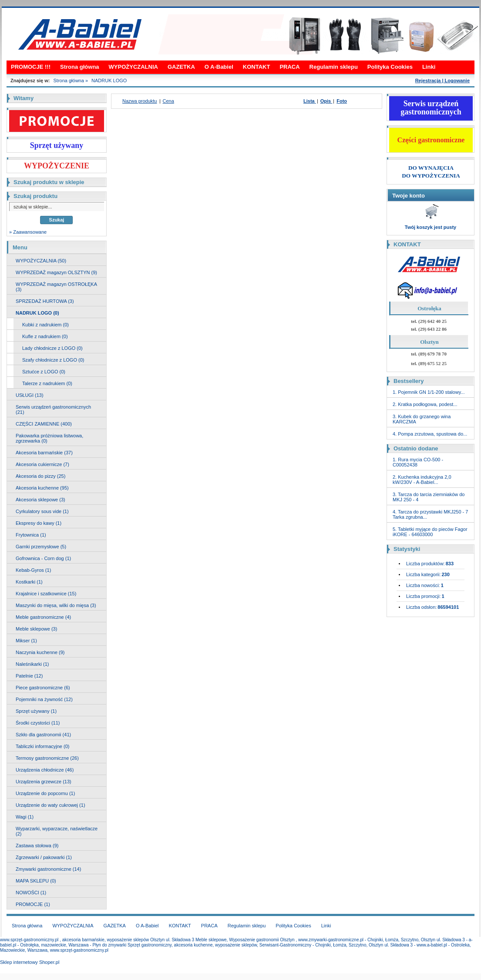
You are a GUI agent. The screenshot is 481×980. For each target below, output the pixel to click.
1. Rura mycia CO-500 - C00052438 (418, 462)
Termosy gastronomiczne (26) (47, 758)
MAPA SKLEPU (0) (36, 881)
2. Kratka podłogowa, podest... (425, 404)
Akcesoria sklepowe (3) (40, 500)
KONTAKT (257, 67)
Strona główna (80, 67)
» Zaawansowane (28, 232)
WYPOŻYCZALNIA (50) (41, 261)
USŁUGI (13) (30, 395)
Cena (168, 101)
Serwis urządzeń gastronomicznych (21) (53, 409)
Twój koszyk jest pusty (431, 227)
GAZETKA (181, 67)
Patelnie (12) (29, 676)
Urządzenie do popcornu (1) (45, 793)
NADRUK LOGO (109, 81)
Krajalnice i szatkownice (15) (46, 594)
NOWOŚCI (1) (31, 893)
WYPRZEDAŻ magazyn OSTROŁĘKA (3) (56, 287)
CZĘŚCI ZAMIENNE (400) (44, 424)
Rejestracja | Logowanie (442, 81)
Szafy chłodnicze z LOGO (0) (53, 360)
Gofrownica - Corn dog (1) (43, 558)
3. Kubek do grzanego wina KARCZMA (422, 419)
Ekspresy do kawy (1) (39, 523)
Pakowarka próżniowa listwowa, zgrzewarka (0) (49, 438)
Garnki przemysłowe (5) (41, 547)
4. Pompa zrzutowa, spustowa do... (430, 434)
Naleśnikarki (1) (32, 664)
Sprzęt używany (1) (36, 711)
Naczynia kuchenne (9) (40, 652)
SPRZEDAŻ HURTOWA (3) (45, 301)
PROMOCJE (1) (33, 904)
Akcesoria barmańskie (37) (44, 453)
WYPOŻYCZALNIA (133, 67)
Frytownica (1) (31, 535)
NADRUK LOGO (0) (37, 313)
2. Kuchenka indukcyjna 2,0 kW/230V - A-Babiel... (422, 480)
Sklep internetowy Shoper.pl (30, 962)
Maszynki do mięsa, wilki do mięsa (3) (56, 605)
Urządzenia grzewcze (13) (44, 782)
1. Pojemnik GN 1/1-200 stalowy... (429, 392)
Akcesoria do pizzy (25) (40, 476)
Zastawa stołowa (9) (37, 846)
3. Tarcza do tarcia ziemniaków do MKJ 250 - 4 (429, 497)
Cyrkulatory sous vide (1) (42, 511)
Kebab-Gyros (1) (33, 570)
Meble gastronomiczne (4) (43, 617)
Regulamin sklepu (334, 67)
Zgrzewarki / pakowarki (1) (44, 857)
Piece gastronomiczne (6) (43, 688)
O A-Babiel (219, 67)
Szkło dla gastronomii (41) (43, 735)
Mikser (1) (26, 641)
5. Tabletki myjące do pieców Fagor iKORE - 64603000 (430, 532)
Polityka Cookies (390, 67)
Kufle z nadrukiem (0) (45, 336)
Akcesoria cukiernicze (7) (42, 464)
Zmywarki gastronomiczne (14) (48, 869)
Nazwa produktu (140, 101)
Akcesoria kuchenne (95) (42, 488)
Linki (429, 67)
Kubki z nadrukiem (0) (45, 325)
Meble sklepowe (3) (36, 629)
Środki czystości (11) (38, 723)
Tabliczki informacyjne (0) (42, 746)
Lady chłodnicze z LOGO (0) (52, 348)
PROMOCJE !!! (31, 67)
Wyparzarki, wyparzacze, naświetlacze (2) (57, 831)
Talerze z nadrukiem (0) (47, 383)
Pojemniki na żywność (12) (44, 699)
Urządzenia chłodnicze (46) (45, 770)
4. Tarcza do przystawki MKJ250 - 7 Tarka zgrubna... (430, 514)
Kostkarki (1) (29, 582)
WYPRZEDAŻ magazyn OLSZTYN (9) (56, 272)
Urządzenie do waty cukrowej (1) (50, 805)
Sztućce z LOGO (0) (44, 372)
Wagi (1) (25, 817)
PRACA (289, 67)
